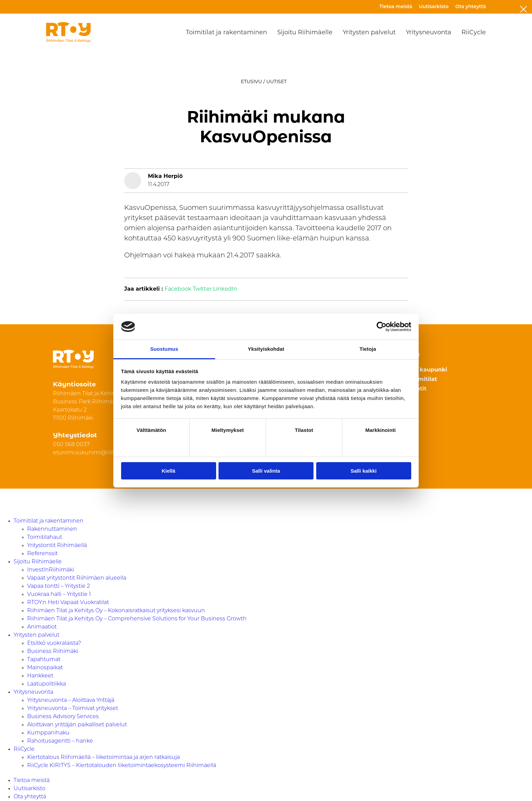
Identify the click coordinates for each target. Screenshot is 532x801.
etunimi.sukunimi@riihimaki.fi (94, 453)
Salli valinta (266, 471)
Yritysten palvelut (369, 32)
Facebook (178, 289)
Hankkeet (40, 676)
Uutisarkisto (434, 6)
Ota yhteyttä (471, 6)
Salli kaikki (364, 471)
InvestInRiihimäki (51, 570)
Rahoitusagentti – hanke (60, 741)
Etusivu (251, 81)
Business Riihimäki (53, 652)
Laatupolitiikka (46, 684)
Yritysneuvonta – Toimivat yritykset (73, 709)
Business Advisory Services (63, 717)
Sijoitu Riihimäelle (305, 32)
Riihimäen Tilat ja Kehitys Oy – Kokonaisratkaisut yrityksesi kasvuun (116, 611)
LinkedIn (225, 289)
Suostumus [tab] (164, 349)
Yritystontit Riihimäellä (57, 546)
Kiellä (168, 471)
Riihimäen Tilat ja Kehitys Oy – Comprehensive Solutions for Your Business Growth (137, 619)
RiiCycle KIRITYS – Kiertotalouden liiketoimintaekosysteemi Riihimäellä (122, 766)
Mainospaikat (45, 668)
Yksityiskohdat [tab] (266, 349)
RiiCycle (474, 32)
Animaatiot (42, 627)
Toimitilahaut (45, 538)
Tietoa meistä (396, 6)
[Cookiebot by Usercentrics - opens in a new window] (382, 327)
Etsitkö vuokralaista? (54, 643)
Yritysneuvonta (429, 32)
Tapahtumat (44, 660)
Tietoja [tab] (368, 349)
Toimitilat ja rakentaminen (226, 32)
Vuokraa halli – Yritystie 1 (59, 595)
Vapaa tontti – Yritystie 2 (59, 586)
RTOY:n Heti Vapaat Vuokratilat (68, 603)
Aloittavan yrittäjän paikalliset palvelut (77, 725)
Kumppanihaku (48, 733)
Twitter (202, 289)
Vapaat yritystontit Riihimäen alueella (77, 578)
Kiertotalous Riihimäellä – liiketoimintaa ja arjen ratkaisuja (103, 758)
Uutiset (277, 81)
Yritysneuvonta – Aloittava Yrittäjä (71, 700)
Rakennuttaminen (52, 529)
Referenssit (42, 554)
